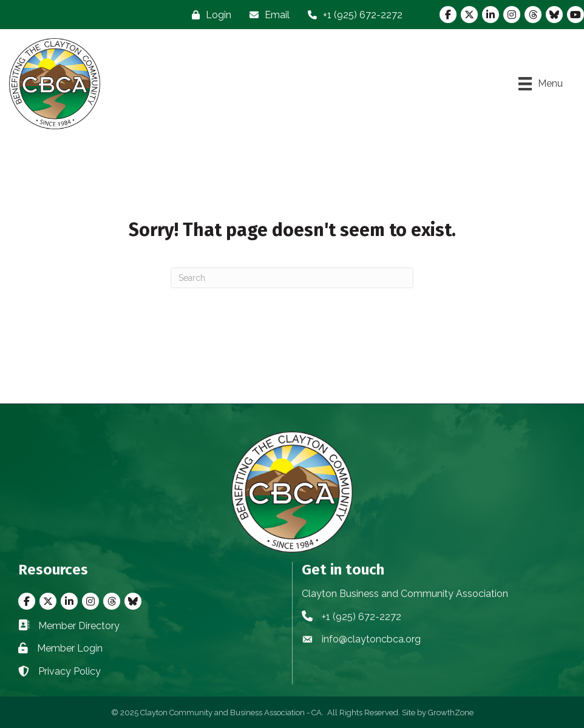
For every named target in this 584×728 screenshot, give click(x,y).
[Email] (267, 15)
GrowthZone (451, 713)
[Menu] (541, 84)
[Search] (292, 278)
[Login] (209, 15)
